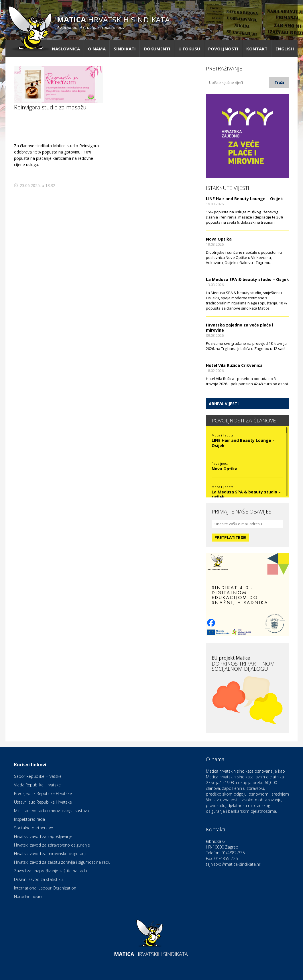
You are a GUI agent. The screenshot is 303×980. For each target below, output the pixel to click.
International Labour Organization (45, 888)
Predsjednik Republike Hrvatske (43, 793)
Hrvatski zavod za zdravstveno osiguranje (52, 845)
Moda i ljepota (223, 435)
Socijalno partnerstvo (34, 828)
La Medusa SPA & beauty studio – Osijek (247, 279)
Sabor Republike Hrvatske (38, 776)
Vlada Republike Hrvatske (37, 785)
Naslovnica (66, 49)
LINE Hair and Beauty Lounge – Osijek (244, 199)
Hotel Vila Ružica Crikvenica (234, 365)
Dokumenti (157, 49)
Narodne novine (29, 897)
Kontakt (257, 49)
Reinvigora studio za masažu (50, 107)
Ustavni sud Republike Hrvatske (43, 802)
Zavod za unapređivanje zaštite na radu (51, 871)
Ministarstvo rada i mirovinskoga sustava (51, 811)
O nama (97, 49)
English (285, 49)
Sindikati (125, 49)
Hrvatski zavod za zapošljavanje (43, 836)
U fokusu (189, 49)
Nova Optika (219, 239)
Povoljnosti (223, 49)
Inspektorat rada (29, 819)
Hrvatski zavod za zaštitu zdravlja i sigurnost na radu (62, 862)
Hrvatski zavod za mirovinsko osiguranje (51, 854)
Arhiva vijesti (224, 404)
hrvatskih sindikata (113, 22)
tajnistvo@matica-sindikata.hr (233, 864)
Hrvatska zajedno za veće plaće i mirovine (240, 327)
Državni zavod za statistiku (38, 879)
